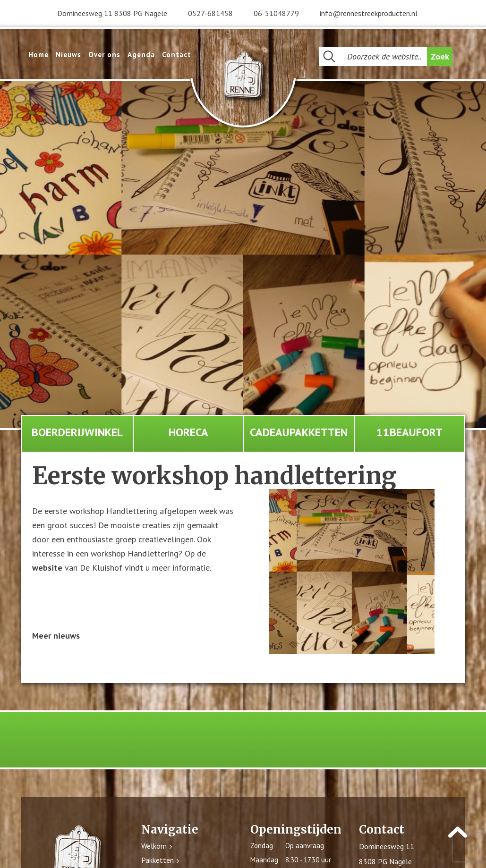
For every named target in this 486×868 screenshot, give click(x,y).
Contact (177, 55)
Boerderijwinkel (77, 432)
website (47, 568)
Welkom (154, 846)
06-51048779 (276, 13)
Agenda (141, 55)
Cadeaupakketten (299, 432)
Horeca (188, 432)
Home (38, 55)
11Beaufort (409, 432)
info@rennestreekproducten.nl (369, 13)
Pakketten (158, 860)
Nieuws (68, 55)
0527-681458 (210, 13)
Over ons (104, 55)
